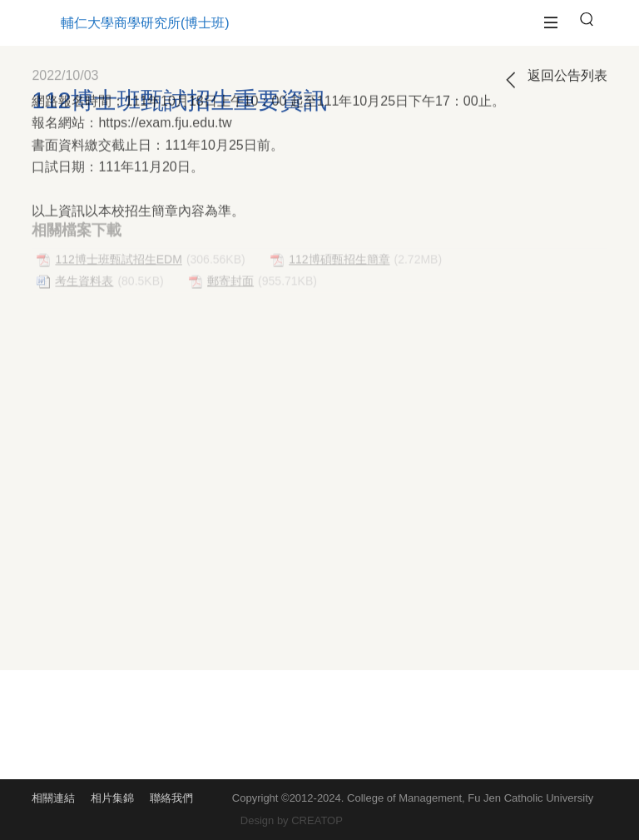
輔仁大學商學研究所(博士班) (145, 23)
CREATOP (317, 820)
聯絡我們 (171, 798)
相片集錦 (112, 798)
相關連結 (53, 798)
